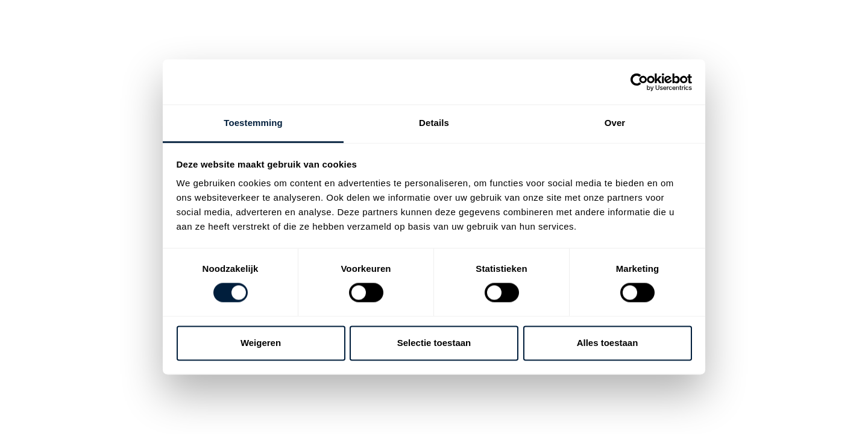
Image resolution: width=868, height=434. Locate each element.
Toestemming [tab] (253, 123)
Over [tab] (615, 123)
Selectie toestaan (434, 343)
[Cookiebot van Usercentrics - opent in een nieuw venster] (639, 82)
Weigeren (261, 343)
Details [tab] (434, 123)
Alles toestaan (608, 343)
